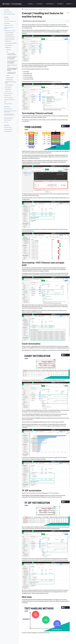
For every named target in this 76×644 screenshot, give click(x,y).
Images (8, 75)
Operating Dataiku (8, 131)
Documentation (49, 4)
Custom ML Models (57, 81)
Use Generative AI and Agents (9, 28)
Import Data (7, 19)
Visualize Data (7, 23)
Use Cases (6, 122)
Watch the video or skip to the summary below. (46, 21)
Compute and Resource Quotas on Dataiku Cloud (9, 114)
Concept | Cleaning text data (12, 66)
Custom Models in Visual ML (11, 43)
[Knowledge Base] (12, 4)
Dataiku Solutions (8, 120)
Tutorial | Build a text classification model (11, 73)
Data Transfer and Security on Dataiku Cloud (10, 111)
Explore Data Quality (8, 93)
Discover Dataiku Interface (10, 14)
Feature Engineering (9, 35)
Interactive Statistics (9, 33)
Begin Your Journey (8, 12)
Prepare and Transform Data (10, 21)
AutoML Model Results (10, 39)
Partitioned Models (9, 85)
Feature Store (8, 91)
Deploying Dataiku (8, 127)
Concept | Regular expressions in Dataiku (12, 54)
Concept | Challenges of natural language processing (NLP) (12, 62)
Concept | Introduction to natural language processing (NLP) (12, 58)
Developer (69, 4)
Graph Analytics (9, 80)
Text (7, 51)
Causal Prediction (9, 45)
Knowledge (60, 4)
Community (39, 4)
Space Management (8, 109)
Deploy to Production (8, 97)
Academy (30, 4)
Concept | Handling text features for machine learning (12, 69)
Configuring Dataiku (8, 129)
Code (5, 102)
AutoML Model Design (10, 37)
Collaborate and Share (9, 25)
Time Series (9, 49)
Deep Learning (8, 87)
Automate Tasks (7, 95)
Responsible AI (8, 89)
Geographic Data (10, 78)
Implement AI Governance (9, 100)
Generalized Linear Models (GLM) (11, 82)
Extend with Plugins (8, 104)
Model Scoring (8, 41)
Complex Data (8, 47)
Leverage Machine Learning (10, 31)
